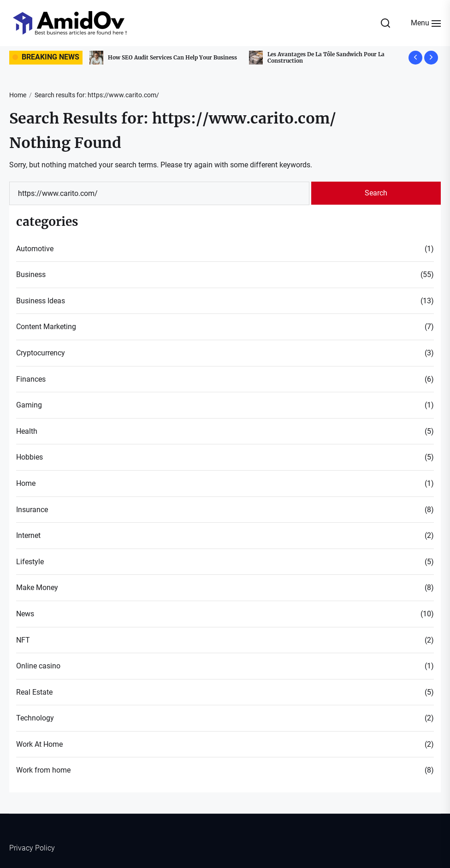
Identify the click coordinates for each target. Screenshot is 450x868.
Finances (31, 379)
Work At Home (39, 744)
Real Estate (34, 692)
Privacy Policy (32, 848)
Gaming (29, 405)
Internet (28, 535)
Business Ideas (41, 301)
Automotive (35, 249)
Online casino (38, 666)
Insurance (32, 510)
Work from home (43, 770)
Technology (35, 718)
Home (26, 483)
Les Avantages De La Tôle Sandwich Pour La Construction (329, 57)
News (25, 614)
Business (31, 275)
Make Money (37, 588)
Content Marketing (46, 327)
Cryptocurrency (41, 353)
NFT (23, 640)
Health (27, 431)
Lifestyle (30, 562)
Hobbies (30, 457)
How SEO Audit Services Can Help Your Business (175, 57)
